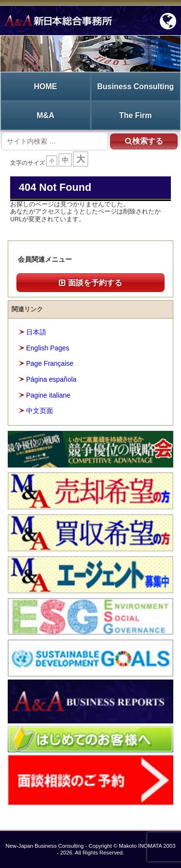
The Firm (136, 115)
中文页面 (40, 411)
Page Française (50, 363)
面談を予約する (90, 283)
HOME (45, 87)
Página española (51, 379)
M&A (45, 115)
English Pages (48, 348)
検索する (144, 141)
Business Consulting (135, 87)
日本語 (36, 332)
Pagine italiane (48, 395)
